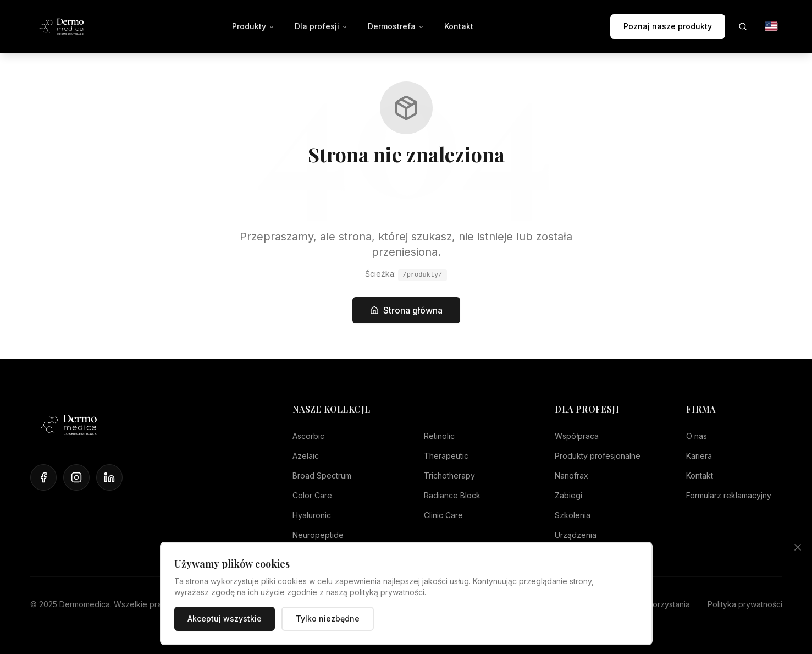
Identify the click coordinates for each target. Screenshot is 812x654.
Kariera (699, 456)
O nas (697, 436)
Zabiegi (568, 495)
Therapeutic (446, 456)
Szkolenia (573, 515)
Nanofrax (571, 476)
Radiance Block (452, 495)
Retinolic (439, 436)
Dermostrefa (396, 26)
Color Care (312, 495)
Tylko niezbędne (328, 619)
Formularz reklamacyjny (729, 495)
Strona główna (406, 310)
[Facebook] (43, 477)
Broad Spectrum (322, 476)
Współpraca (577, 436)
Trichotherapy (449, 476)
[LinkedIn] (109, 477)
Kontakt (459, 26)
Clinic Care (443, 515)
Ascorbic (308, 436)
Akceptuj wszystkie (225, 619)
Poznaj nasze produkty (668, 26)
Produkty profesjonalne (598, 456)
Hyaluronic (312, 515)
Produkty (253, 26)
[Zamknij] (798, 547)
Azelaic (306, 456)
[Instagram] (76, 477)
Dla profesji (321, 26)
